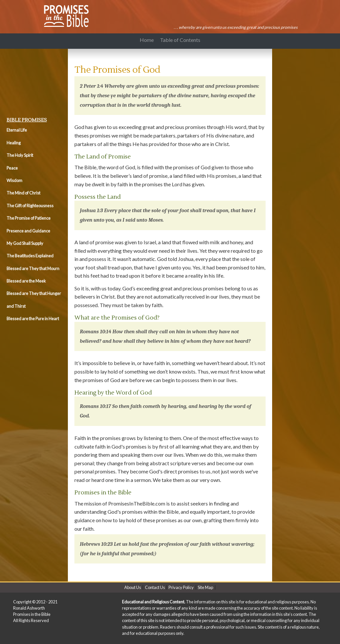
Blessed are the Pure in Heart (33, 319)
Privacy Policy (181, 587)
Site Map (205, 587)
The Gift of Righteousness (30, 206)
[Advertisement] (36, 81)
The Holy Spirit (20, 155)
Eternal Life (17, 130)
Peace (12, 168)
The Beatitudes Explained (30, 256)
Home (147, 40)
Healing (14, 143)
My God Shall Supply (25, 243)
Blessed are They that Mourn (33, 268)
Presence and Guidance (28, 231)
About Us (133, 587)
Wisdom (14, 180)
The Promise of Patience (29, 218)
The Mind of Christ (23, 193)
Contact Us (155, 587)
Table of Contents (181, 40)
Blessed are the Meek (26, 281)
